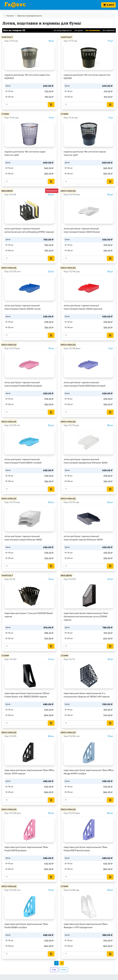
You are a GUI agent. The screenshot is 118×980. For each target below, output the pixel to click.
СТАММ (5, 114)
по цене (79, 30)
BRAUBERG (7, 191)
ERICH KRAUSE (68, 191)
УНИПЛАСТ (7, 37)
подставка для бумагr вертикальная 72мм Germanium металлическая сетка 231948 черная (86, 617)
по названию (93, 30)
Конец (64, 970)
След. (54, 970)
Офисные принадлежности (30, 16)
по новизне (109, 30)
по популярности (63, 30)
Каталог (10, 16)
